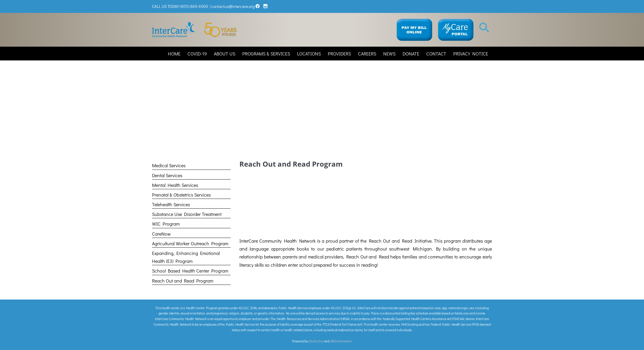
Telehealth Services (171, 204)
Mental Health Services (175, 185)
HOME (174, 54)
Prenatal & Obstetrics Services (181, 195)
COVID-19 (197, 54)
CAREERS (367, 54)
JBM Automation (341, 341)
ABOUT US (225, 54)
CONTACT (436, 54)
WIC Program (166, 224)
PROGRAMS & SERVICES (266, 54)
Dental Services (167, 175)
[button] (484, 27)
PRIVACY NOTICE (471, 54)
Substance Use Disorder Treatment (187, 214)
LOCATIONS (309, 54)
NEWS (389, 54)
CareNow (161, 234)
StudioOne (316, 341)
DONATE (411, 54)
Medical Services (169, 165)
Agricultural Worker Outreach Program (190, 243)
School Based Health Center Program (190, 271)
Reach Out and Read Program (183, 281)
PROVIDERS (339, 54)
